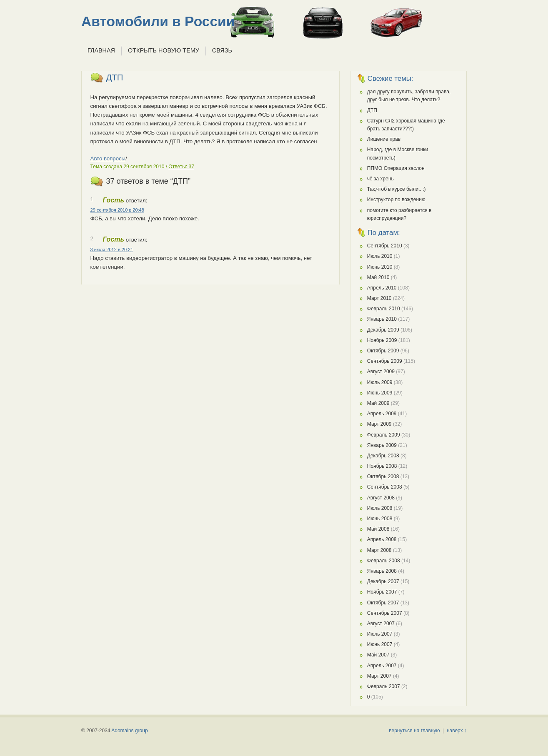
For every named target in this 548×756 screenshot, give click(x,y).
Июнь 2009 (380, 393)
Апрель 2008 (382, 539)
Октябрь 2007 (383, 603)
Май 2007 (378, 655)
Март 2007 (379, 676)
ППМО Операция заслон (396, 168)
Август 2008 (381, 498)
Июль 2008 (380, 508)
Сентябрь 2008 (385, 487)
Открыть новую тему (164, 50)
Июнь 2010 (380, 267)
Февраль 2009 (384, 435)
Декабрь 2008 (383, 456)
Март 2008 (379, 550)
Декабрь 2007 (383, 581)
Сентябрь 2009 (385, 361)
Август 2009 (381, 372)
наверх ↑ (457, 731)
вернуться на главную (414, 731)
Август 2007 (381, 624)
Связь (222, 50)
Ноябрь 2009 (382, 340)
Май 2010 (378, 277)
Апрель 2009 (382, 414)
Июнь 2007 (380, 644)
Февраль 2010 (384, 309)
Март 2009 (379, 424)
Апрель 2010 (382, 288)
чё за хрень (380, 179)
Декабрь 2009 (383, 330)
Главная (101, 50)
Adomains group (129, 731)
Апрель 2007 (382, 666)
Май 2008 (378, 529)
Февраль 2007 (384, 686)
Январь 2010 (382, 319)
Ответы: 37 (181, 167)
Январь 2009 (382, 445)
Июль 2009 (380, 382)
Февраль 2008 (384, 561)
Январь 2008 (382, 571)
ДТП (115, 77)
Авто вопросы (108, 158)
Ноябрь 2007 (382, 592)
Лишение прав (384, 139)
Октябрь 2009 (383, 351)
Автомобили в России (158, 21)
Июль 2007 (380, 634)
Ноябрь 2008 (382, 466)
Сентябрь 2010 (385, 246)
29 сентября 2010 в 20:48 (117, 210)
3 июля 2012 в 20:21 (112, 250)
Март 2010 (379, 298)
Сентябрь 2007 (385, 613)
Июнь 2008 (380, 519)
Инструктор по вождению (396, 200)
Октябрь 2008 (383, 477)
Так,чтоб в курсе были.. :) (397, 189)
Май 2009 (378, 403)
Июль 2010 (380, 256)
